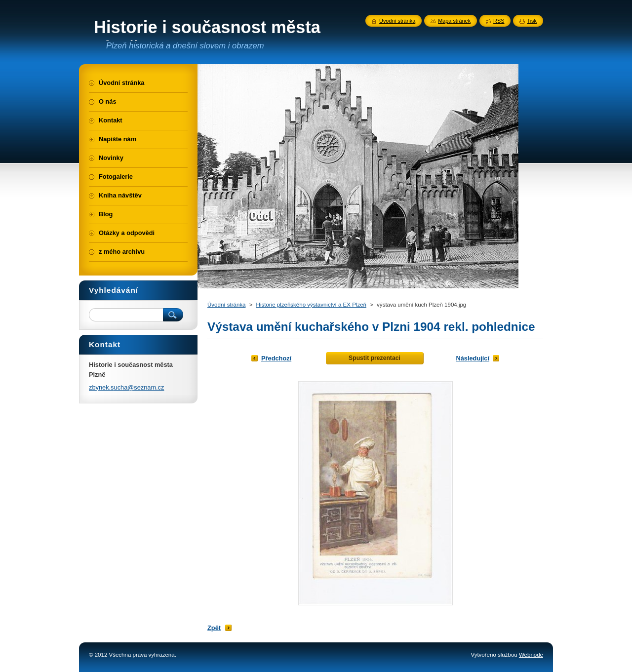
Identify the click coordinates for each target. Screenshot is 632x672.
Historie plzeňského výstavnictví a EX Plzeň (311, 305)
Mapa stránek (454, 21)
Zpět (214, 628)
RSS (499, 21)
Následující (473, 358)
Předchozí (276, 358)
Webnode (531, 655)
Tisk (532, 21)
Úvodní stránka (226, 305)
